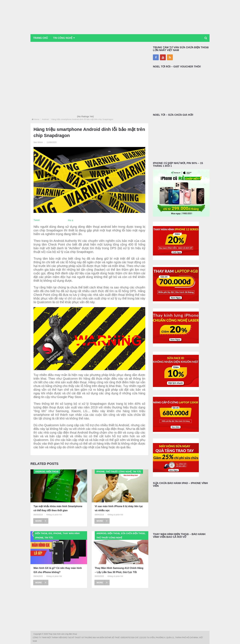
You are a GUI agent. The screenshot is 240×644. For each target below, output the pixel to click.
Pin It (71, 220)
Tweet (37, 220)
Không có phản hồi (54, 515)
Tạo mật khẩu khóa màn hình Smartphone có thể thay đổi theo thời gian (58, 508)
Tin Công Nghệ (63, 38)
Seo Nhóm (38, 142)
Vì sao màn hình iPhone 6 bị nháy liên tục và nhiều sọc (119, 508)
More (41, 521)
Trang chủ (41, 38)
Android (45, 119)
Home (37, 119)
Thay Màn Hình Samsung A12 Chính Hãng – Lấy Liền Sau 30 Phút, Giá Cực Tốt (119, 570)
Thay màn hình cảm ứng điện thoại (63, 634)
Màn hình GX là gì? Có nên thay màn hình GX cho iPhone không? (58, 570)
